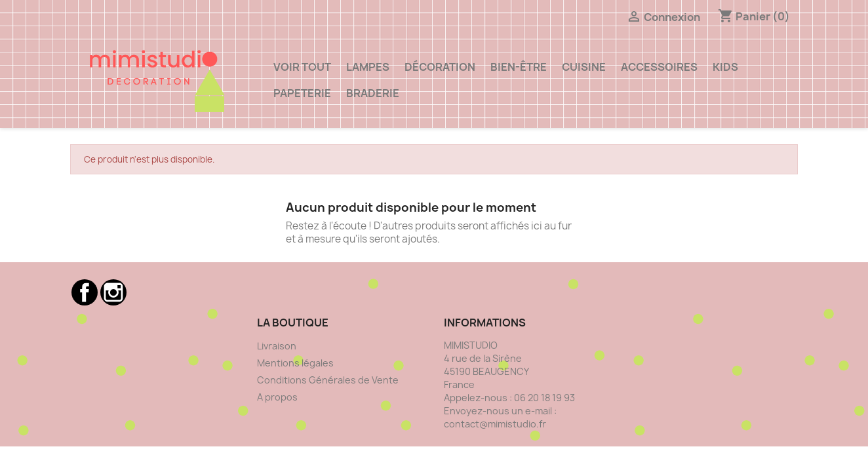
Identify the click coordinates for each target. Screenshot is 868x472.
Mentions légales (295, 363)
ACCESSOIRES (659, 67)
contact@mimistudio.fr (495, 424)
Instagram (113, 292)
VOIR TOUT (302, 67)
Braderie (373, 93)
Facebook (85, 292)
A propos (277, 397)
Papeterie (302, 93)
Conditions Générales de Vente (328, 380)
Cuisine (584, 67)
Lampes (368, 67)
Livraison (277, 346)
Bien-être (519, 67)
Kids (725, 67)
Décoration (440, 67)
